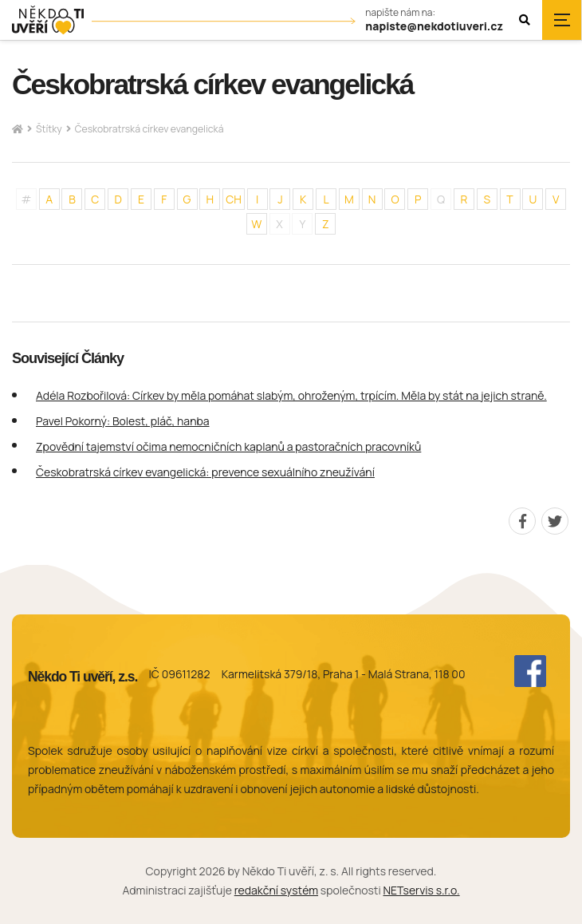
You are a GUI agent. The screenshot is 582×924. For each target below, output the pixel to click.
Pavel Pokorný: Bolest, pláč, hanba (123, 421)
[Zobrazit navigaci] (562, 20)
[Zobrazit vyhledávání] (525, 20)
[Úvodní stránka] (48, 20)
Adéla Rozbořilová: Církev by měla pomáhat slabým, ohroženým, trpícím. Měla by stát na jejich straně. (291, 395)
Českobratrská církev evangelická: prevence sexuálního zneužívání (205, 472)
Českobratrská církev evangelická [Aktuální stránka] (149, 129)
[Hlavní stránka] (18, 130)
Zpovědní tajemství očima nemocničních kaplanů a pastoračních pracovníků (228, 446)
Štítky (49, 129)
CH (234, 199)
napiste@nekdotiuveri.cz (434, 27)
